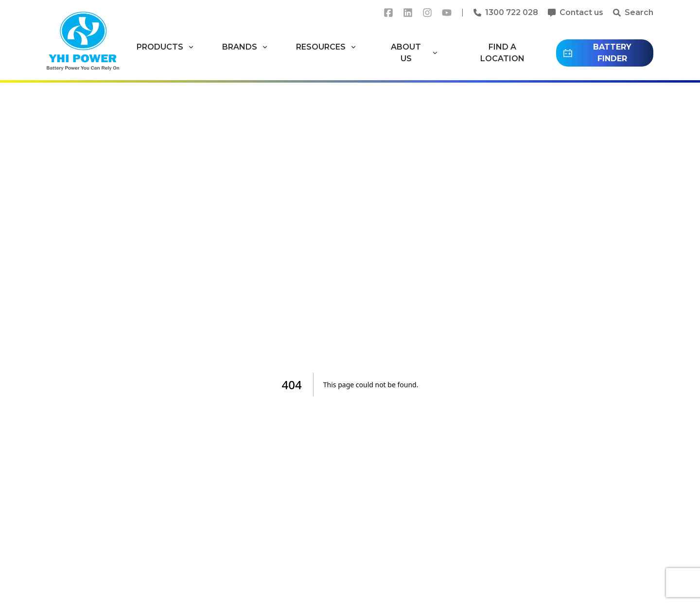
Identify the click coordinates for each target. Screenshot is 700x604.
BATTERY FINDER (597, 53)
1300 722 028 (512, 12)
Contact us (581, 12)
